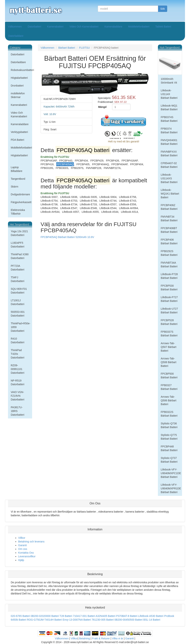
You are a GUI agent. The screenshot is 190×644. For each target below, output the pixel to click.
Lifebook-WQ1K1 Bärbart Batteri (170, 194)
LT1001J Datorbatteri (18, 302)
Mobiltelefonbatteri (139, 27)
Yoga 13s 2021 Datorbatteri (19, 233)
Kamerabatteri (55, 27)
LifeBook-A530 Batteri (151, 616)
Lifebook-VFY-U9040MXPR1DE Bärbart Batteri (171, 488)
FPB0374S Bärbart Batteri (169, 119)
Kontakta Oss (26, 553)
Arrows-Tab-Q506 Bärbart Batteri (168, 400)
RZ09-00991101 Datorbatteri (18, 369)
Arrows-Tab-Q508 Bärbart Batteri (168, 362)
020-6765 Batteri (20, 616)
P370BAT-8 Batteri (127, 616)
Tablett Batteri (163, 27)
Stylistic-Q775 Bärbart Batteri (169, 437)
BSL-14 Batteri (152, 620)
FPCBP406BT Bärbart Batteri (169, 230)
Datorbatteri (34, 27)
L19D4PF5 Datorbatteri (18, 245)
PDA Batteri (17, 140)
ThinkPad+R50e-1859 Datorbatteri (21, 327)
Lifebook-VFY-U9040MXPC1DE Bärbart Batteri (171, 473)
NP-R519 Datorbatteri (18, 382)
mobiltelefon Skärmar (18, 95)
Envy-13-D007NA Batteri (77, 620)
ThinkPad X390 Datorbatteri (20, 256)
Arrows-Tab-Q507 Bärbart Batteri (168, 347)
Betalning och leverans (31, 542)
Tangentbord (18, 179)
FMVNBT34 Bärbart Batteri (169, 219)
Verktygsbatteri (19, 132)
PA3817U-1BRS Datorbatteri (18, 411)
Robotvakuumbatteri (21, 70)
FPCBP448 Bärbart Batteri (169, 448)
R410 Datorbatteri (18, 340)
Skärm (14, 187)
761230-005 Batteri (103, 620)
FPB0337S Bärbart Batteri (169, 334)
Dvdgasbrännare (20, 194)
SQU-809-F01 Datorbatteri (19, 291)
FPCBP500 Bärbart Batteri (169, 376)
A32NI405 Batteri (105, 616)
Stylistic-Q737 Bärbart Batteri (169, 460)
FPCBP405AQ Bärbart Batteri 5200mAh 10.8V (67, 237)
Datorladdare (16, 36)
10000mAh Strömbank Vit (169, 81)
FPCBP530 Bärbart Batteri (169, 288)
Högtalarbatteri (19, 78)
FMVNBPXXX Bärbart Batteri (169, 154)
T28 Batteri (66, 616)
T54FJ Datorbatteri (18, 279)
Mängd (102, 107)
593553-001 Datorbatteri (18, 314)
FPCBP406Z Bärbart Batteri (169, 207)
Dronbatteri (17, 86)
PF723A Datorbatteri (18, 268)
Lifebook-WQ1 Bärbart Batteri (169, 107)
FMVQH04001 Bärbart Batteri (169, 142)
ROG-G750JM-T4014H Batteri (44, 620)
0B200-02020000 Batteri (45, 616)
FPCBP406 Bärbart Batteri (169, 242)
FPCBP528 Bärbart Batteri (169, 322)
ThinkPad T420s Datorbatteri (18, 354)
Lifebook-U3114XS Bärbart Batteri (169, 178)
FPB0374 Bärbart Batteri (169, 131)
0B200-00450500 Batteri (129, 620)
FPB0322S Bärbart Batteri (169, 414)
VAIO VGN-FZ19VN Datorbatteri (18, 396)
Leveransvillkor (27, 556)
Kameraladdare (113, 27)
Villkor (22, 538)
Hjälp (21, 560)
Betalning (84, 638)
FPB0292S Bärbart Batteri (169, 253)
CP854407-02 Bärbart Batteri (169, 165)
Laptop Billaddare (17, 169)
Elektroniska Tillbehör (18, 212)
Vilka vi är (117, 638)
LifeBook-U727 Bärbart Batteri (169, 311)
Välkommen (15, 27)
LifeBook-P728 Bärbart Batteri (169, 276)
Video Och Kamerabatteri (84, 27)
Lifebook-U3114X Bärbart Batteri (169, 94)
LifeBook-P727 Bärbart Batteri (169, 299)
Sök (163, 9)
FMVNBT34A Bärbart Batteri (169, 265)
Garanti (22, 545)
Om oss (23, 549)
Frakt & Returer (101, 638)
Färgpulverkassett (21, 202)
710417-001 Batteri (84, 616)
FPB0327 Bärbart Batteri (169, 387)
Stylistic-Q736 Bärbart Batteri (169, 425)
